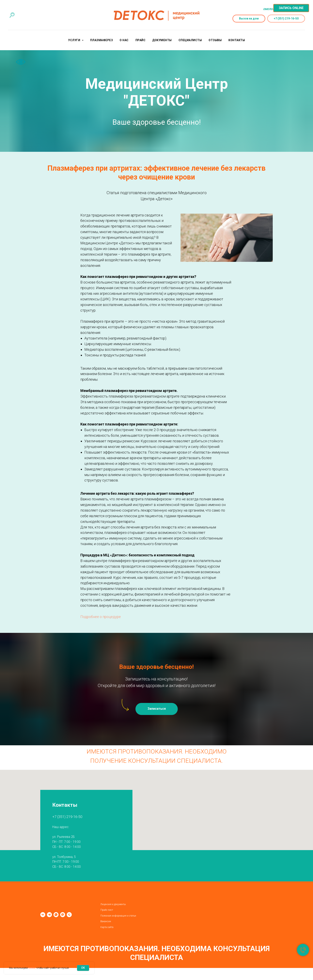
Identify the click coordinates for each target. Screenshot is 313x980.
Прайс (141, 40)
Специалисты (190, 40)
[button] (157, 709)
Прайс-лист (107, 910)
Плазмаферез (102, 40)
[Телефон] (69, 915)
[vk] (43, 915)
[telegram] (49, 915)
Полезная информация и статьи (118, 916)
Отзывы (215, 40)
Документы (162, 40)
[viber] (63, 915)
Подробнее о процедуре (101, 617)
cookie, (32, 968)
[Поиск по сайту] (12, 15)
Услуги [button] (75, 40)
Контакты (237, 40)
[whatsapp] (56, 915)
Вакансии (106, 921)
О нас (124, 40)
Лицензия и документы (113, 904)
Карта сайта (107, 927)
